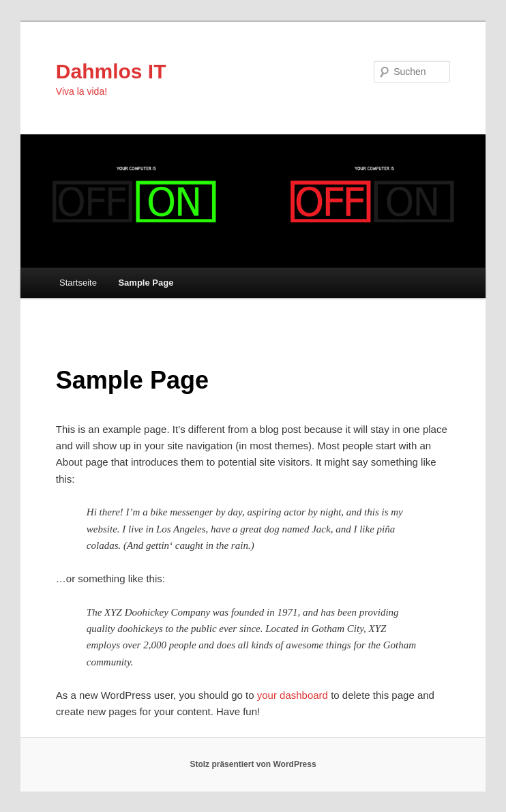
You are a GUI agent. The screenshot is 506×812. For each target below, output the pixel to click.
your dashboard (293, 695)
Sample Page (146, 283)
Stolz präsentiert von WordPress (253, 764)
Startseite (78, 283)
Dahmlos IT (111, 71)
